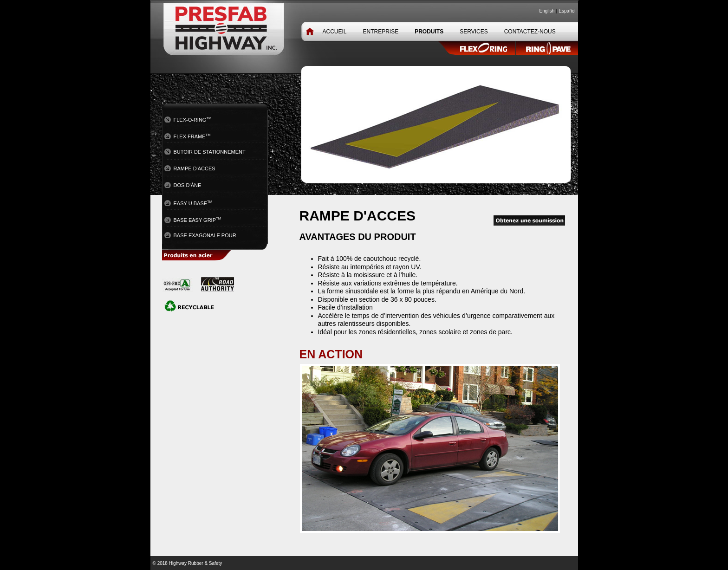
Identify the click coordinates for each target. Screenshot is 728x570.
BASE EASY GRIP (198, 220)
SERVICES (474, 32)
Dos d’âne (188, 185)
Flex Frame (192, 136)
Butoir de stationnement (210, 152)
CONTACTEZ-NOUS (530, 32)
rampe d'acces (195, 168)
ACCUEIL (335, 32)
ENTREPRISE (381, 32)
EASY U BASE (193, 203)
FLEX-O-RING (193, 119)
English (547, 11)
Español (567, 11)
